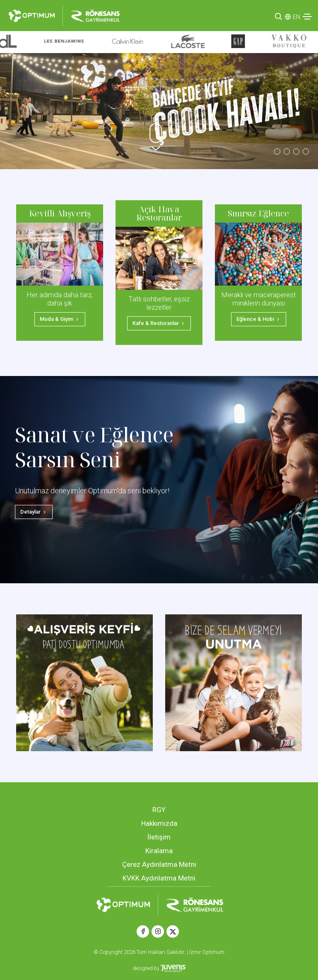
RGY (159, 810)
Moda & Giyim (60, 319)
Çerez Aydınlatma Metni (159, 864)
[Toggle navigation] (307, 17)
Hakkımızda (159, 823)
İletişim (159, 837)
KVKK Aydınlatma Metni (159, 878)
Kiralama (159, 851)
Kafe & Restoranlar (159, 323)
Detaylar (34, 512)
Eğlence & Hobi (259, 319)
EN (296, 17)
